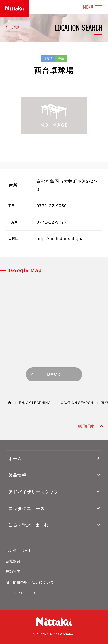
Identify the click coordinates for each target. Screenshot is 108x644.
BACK (15, 27)
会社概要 (13, 561)
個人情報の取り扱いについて (30, 582)
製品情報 (17, 475)
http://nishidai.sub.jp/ (60, 239)
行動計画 (13, 572)
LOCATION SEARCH (76, 403)
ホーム (15, 459)
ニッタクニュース (27, 509)
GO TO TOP (86, 426)
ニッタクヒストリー (23, 593)
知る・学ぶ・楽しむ (29, 525)
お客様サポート (19, 551)
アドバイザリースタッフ (33, 492)
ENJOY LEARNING (35, 403)
